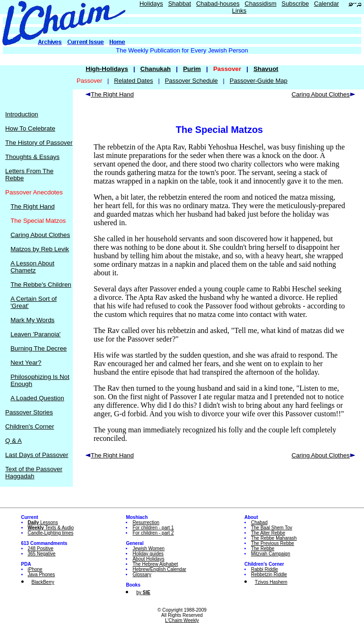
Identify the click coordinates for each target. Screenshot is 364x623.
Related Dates (133, 81)
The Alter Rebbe (268, 533)
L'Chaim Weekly (182, 620)
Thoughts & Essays (32, 157)
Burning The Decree (39, 348)
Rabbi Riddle (264, 569)
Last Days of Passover (37, 455)
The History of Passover (39, 143)
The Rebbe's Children (41, 285)
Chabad (259, 522)
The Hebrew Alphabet (155, 564)
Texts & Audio (51, 528)
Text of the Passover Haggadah (34, 473)
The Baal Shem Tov (272, 528)
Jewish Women (148, 548)
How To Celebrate (30, 128)
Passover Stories (29, 412)
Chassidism (261, 4)
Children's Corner (30, 426)
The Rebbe (263, 548)
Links (239, 11)
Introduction (22, 114)
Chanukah (156, 69)
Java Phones (42, 575)
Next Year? (26, 363)
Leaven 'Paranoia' (35, 334)
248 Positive (41, 548)
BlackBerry (43, 582)
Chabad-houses (218, 4)
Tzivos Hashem (271, 582)
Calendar (326, 4)
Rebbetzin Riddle (269, 575)
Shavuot (266, 69)
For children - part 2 (153, 533)
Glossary (142, 575)
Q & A (13, 441)
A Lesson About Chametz (32, 267)
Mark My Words (32, 320)
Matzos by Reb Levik (40, 249)
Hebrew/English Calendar (159, 569)
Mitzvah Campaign (271, 554)
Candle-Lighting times (51, 533)
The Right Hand (32, 206)
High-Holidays (107, 69)
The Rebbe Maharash (274, 538)
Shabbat (180, 4)
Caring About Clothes (40, 235)
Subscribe (295, 4)
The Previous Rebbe (273, 543)
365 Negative (42, 554)
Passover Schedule (191, 81)
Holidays (151, 4)
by (143, 592)
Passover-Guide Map (259, 81)
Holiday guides (148, 554)
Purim (192, 69)
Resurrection (146, 522)
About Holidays (148, 559)
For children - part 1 (153, 528)
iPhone (35, 569)
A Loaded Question (37, 398)
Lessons (43, 522)
